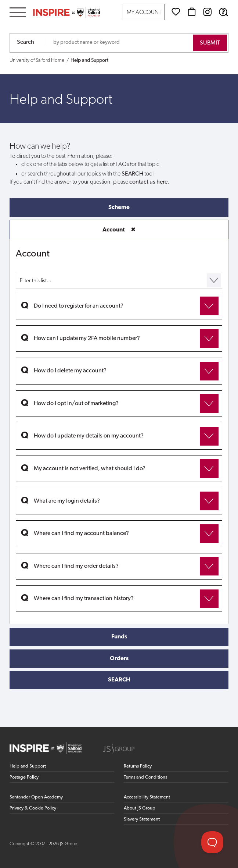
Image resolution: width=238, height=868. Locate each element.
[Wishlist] (176, 12)
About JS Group (140, 808)
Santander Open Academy (36, 797)
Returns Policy (138, 766)
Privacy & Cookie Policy (33, 808)
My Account (144, 13)
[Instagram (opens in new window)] (208, 12)
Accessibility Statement (147, 797)
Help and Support (28, 766)
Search (26, 42)
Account (119, 230)
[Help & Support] (223, 12)
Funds (119, 637)
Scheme (119, 208)
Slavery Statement (142, 819)
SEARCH (119, 680)
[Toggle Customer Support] (212, 842)
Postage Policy (24, 777)
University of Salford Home (37, 61)
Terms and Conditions (145, 777)
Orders (119, 659)
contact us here (148, 182)
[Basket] (192, 12)
